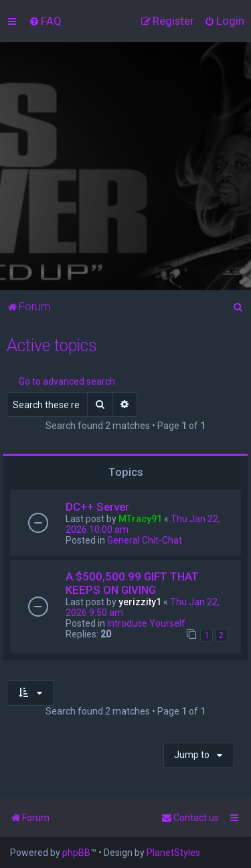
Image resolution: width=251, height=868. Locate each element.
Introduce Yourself (146, 623)
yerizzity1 (140, 602)
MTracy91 (140, 519)
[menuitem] (45, 21)
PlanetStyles (173, 853)
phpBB (76, 853)
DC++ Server (97, 507)
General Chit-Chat (145, 540)
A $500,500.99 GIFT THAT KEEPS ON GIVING (132, 583)
